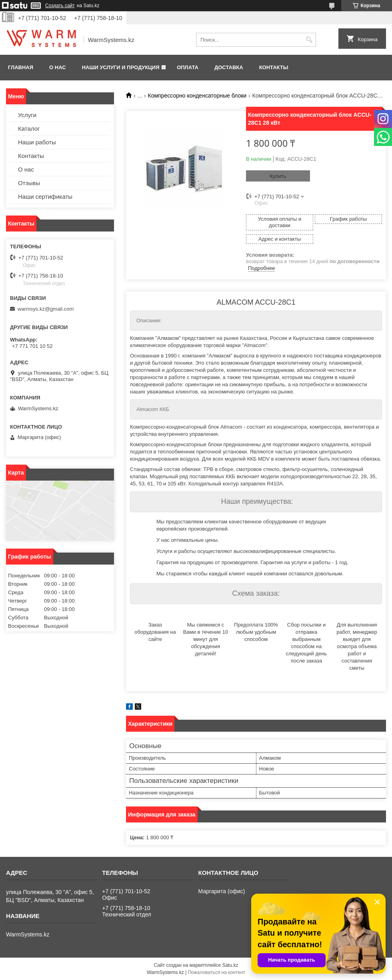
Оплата (188, 67)
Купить (278, 176)
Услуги (27, 115)
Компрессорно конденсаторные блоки (197, 96)
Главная (21, 67)
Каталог (29, 129)
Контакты (274, 67)
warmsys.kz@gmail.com (46, 309)
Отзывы (29, 183)
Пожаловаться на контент (217, 972)
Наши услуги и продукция (121, 67)
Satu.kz (230, 965)
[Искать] (309, 40)
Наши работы (37, 142)
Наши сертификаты (45, 197)
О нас (58, 67)
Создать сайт (60, 6)
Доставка (229, 67)
